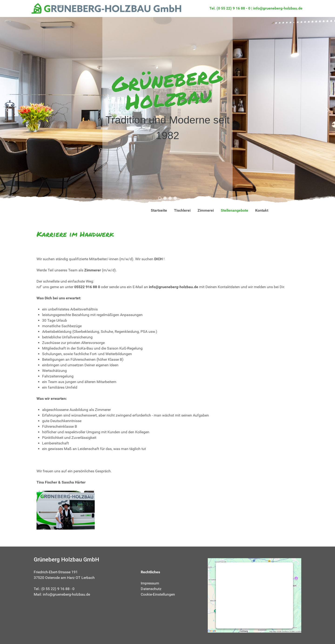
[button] (7, 110)
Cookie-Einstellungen (158, 594)
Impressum (150, 583)
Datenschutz (151, 589)
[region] (167, 110)
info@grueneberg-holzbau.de (278, 8)
